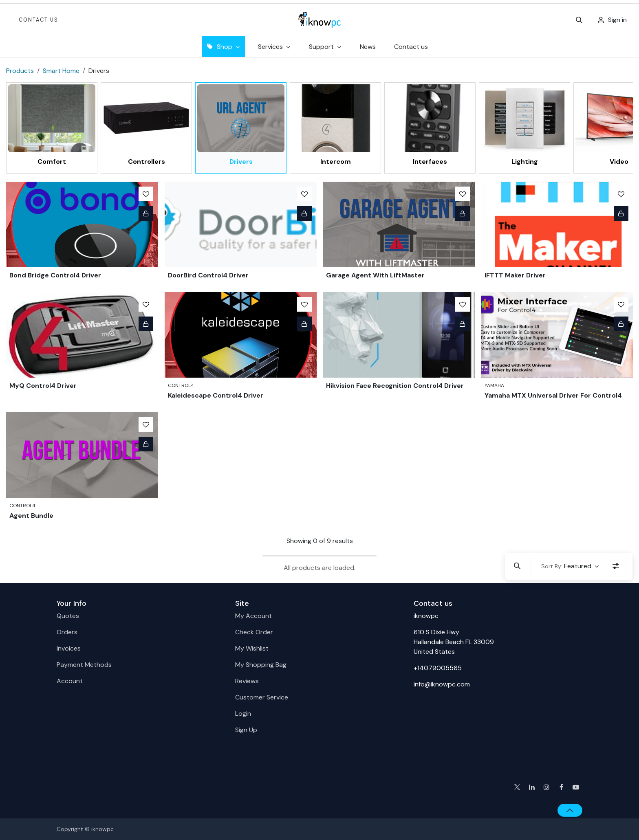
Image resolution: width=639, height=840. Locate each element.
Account (70, 681)
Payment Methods (84, 665)
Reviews (247, 681)
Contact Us (39, 20)
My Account (253, 616)
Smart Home (61, 71)
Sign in (617, 20)
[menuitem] (368, 47)
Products (20, 71)
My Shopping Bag (261, 665)
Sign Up (246, 730)
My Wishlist (252, 648)
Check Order (254, 632)
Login (243, 714)
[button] (579, 20)
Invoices (69, 648)
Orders (67, 632)
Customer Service (262, 697)
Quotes (68, 616)
